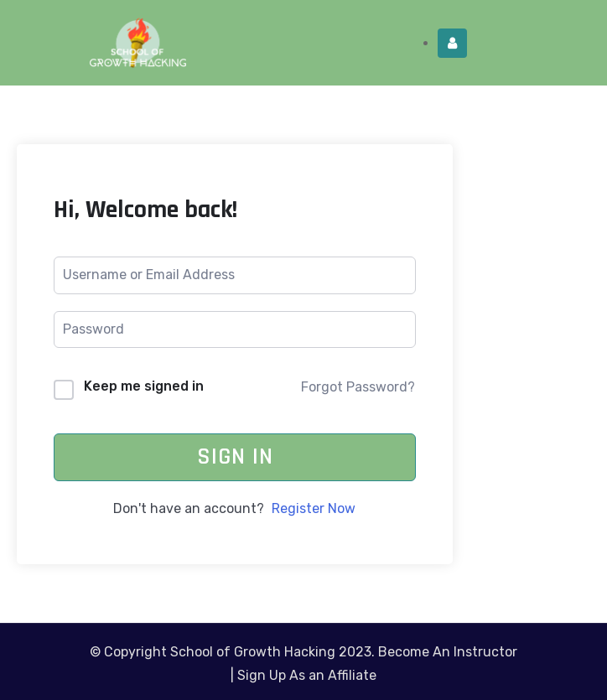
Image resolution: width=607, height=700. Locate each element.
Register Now (314, 508)
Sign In (235, 457)
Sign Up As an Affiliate (307, 675)
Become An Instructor (448, 652)
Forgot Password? (358, 387)
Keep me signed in (144, 386)
